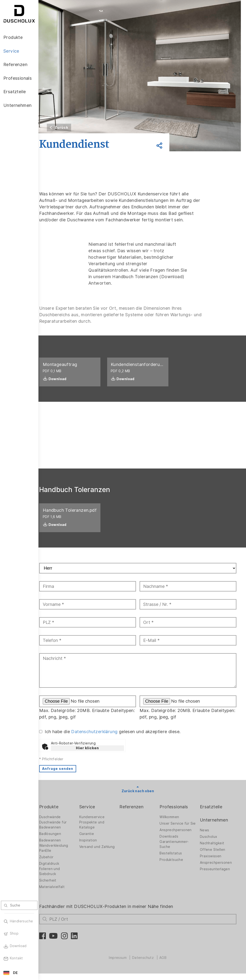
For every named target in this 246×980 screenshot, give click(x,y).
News (206, 837)
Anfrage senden (67, 775)
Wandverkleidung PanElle (63, 855)
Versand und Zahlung (97, 855)
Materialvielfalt (61, 893)
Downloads (172, 847)
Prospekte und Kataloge (99, 831)
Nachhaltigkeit (214, 850)
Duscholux (210, 843)
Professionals (177, 813)
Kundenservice (99, 823)
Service (94, 813)
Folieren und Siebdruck (58, 878)
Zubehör (55, 864)
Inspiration (95, 847)
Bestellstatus (174, 864)
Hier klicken (96, 755)
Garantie (94, 840)
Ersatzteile (213, 813)
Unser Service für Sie (178, 831)
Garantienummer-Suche (178, 855)
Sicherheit (57, 887)
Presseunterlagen (217, 876)
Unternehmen (216, 826)
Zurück (70, 128)
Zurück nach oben (142, 797)
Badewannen (59, 847)
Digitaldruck (58, 870)
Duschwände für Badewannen (62, 831)
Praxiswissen (212, 863)
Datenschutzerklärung (103, 738)
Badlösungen (59, 840)
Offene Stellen (214, 856)
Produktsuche (175, 870)
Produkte (58, 813)
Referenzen (137, 813)
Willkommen (173, 823)
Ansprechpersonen (179, 840)
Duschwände (59, 823)
